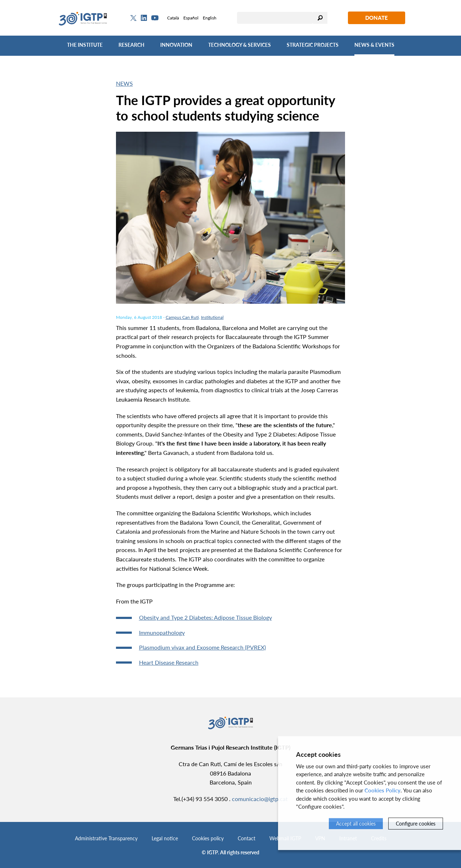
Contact (247, 838)
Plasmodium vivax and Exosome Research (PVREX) (202, 647)
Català (173, 18)
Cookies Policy (382, 790)
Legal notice (165, 838)
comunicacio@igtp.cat (260, 799)
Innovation (176, 45)
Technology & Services (240, 45)
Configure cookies (416, 824)
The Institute (85, 45)
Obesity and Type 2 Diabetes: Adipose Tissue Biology (205, 617)
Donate (377, 18)
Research (131, 45)
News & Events (374, 45)
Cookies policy (208, 838)
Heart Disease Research (169, 662)
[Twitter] (133, 18)
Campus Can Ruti (182, 317)
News (124, 83)
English (210, 18)
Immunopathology (162, 632)
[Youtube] (155, 18)
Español (191, 18)
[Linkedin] (144, 18)
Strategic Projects (313, 45)
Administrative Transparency (106, 838)
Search (320, 18)
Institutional (212, 317)
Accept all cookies (356, 824)
